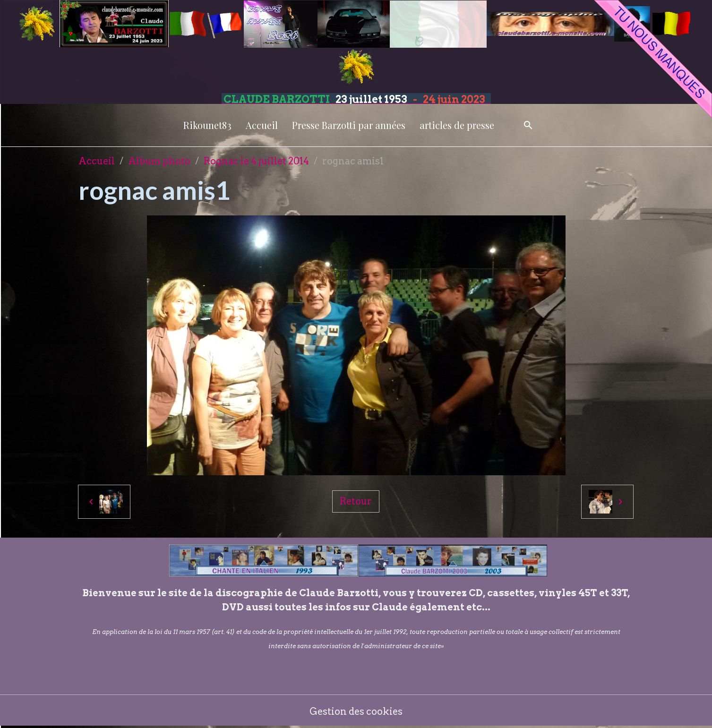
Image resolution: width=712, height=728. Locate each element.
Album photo (159, 161)
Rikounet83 (207, 125)
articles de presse (457, 125)
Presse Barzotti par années (349, 125)
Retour (356, 501)
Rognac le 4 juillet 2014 (256, 161)
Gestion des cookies (356, 711)
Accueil (262, 125)
